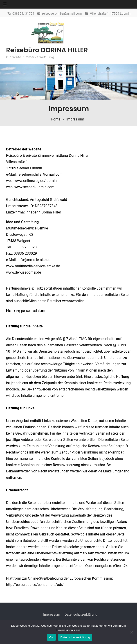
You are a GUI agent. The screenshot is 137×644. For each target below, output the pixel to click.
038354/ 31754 (23, 14)
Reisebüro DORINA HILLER (47, 50)
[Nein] (131, 632)
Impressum (52, 615)
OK (51, 637)
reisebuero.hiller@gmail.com (62, 14)
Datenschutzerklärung (81, 615)
